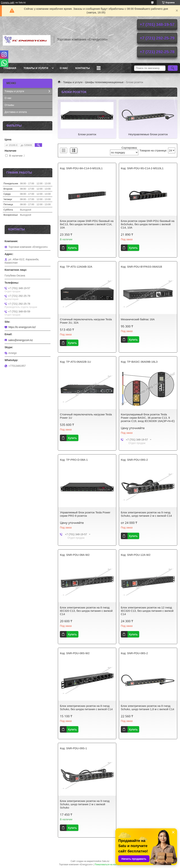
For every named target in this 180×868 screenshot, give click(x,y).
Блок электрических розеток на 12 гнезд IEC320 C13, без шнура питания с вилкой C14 (147, 611)
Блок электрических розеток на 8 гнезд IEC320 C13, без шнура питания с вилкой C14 (86, 611)
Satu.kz (106, 861)
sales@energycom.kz (21, 340)
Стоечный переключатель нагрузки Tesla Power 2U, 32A (86, 321)
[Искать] (173, 68)
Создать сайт (8, 3)
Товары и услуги (36, 68)
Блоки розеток (87, 134)
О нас (64, 68)
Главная (10, 68)
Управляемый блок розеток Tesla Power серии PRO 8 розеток (85, 514)
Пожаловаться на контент (108, 865)
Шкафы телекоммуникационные (104, 82)
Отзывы (9, 105)
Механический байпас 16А (138, 319)
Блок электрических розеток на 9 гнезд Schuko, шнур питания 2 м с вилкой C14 (146, 514)
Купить (72, 248)
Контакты (82, 68)
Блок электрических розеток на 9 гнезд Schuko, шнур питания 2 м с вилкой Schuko (85, 804)
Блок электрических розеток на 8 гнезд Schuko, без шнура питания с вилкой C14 (86, 707)
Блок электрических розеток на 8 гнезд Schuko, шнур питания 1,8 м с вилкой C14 (147, 707)
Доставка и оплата (16, 112)
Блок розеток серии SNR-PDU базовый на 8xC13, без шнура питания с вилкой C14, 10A (87, 224)
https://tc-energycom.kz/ (22, 327)
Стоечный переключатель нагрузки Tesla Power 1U (86, 416)
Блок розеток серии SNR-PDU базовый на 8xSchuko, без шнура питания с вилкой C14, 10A (148, 224)
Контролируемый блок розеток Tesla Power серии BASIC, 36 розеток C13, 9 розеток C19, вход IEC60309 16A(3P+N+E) (148, 418)
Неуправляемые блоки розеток (148, 134)
